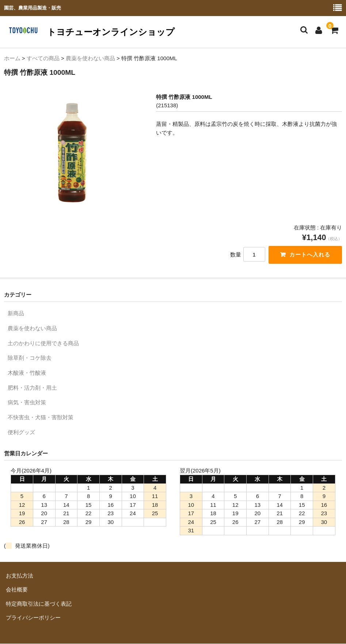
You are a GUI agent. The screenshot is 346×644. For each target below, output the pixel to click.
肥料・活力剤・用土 (32, 388)
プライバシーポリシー (33, 618)
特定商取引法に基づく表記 (39, 604)
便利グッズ (21, 433)
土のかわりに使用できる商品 (43, 344)
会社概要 (17, 590)
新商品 (16, 314)
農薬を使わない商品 (32, 329)
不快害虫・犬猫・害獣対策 (41, 418)
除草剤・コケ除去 (30, 358)
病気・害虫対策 (27, 403)
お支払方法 (20, 576)
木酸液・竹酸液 (27, 373)
